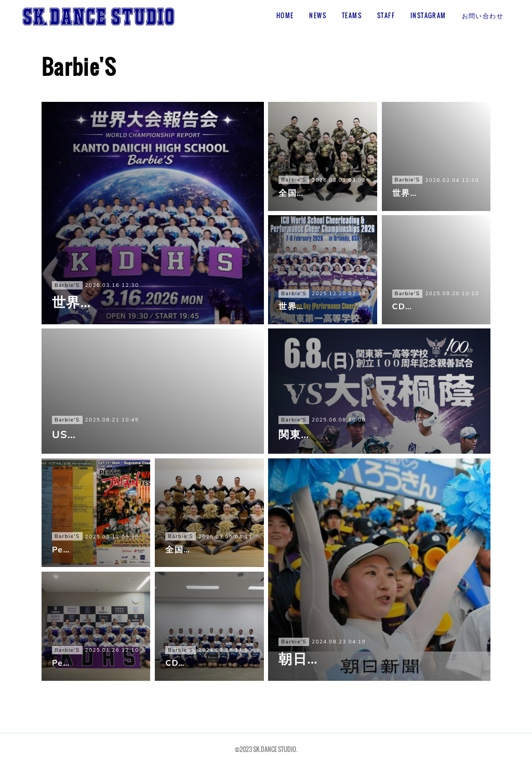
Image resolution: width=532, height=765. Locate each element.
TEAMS (352, 15)
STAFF (386, 15)
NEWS (318, 15)
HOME (285, 15)
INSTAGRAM (428, 15)
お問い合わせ (483, 15)
